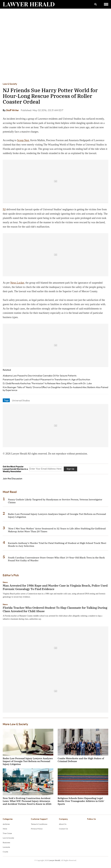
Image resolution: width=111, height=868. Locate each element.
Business (6, 842)
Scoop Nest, (23, 140)
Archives (6, 824)
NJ (4, 209)
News (5, 582)
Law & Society (10, 84)
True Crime (7, 833)
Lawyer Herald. (55, 860)
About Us (63, 824)
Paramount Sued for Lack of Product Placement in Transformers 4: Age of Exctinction (46, 379)
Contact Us (63, 829)
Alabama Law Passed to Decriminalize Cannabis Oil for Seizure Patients (40, 376)
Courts (5, 852)
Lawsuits (6, 847)
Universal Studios (21, 400)
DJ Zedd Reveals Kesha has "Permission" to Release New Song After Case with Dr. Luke (47, 383)
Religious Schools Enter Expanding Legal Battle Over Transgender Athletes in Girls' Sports (81, 801)
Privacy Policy (37, 829)
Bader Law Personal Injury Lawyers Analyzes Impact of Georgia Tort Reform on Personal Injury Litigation (28, 761)
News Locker (17, 283)
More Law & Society (15, 724)
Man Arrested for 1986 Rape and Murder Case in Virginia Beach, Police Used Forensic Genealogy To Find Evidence (55, 587)
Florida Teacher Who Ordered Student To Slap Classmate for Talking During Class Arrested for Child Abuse (55, 609)
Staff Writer (13, 110)
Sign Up (70, 469)
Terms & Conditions (39, 824)
